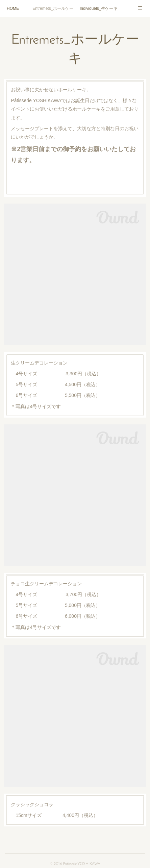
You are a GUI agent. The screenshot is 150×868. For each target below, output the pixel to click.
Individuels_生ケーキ (98, 8)
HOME (13, 8)
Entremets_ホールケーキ (53, 8)
